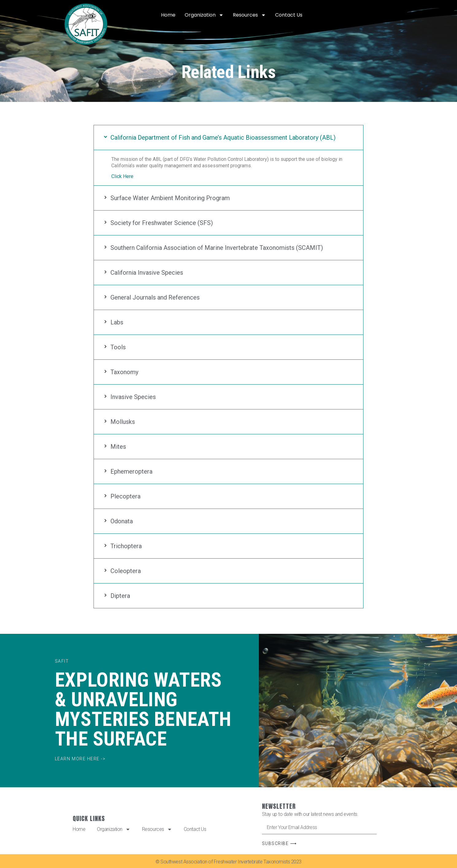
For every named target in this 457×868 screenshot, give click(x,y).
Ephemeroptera (131, 471)
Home (168, 15)
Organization (204, 15)
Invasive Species (133, 397)
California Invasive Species (147, 273)
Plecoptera (125, 496)
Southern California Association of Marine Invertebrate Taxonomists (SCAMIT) (217, 248)
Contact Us (289, 15)
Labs (117, 322)
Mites (118, 447)
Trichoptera (126, 546)
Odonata (122, 521)
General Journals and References (155, 297)
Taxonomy (124, 372)
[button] (228, 138)
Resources (249, 15)
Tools (118, 347)
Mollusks (123, 422)
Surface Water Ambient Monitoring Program (170, 198)
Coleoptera (126, 571)
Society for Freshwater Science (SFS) (162, 223)
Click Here (122, 176)
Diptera (120, 596)
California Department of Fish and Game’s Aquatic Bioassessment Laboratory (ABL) (223, 138)
